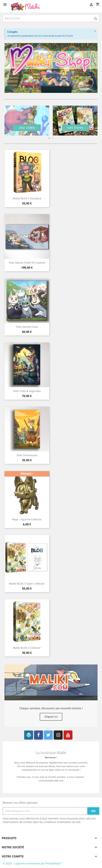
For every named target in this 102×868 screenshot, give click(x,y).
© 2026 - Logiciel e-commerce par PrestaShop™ (32, 863)
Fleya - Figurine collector (27, 519)
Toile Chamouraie (27, 455)
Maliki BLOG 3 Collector (27, 648)
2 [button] (53, 138)
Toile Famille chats (27, 327)
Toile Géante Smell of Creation (27, 263)
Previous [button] (10, 120)
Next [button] (92, 120)
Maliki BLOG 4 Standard (27, 198)
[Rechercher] (51, 18)
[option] (27, 121)
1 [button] (49, 138)
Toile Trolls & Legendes (27, 391)
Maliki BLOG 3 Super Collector (27, 584)
